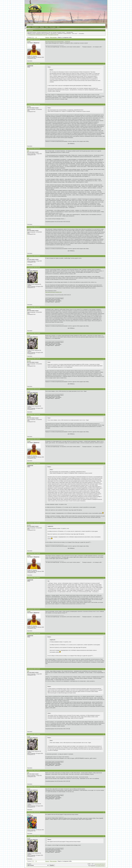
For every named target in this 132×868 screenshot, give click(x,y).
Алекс (29, 42)
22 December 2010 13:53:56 (34, 523)
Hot (28, 151)
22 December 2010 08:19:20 (34, 267)
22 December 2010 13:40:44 (34, 463)
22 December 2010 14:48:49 (34, 734)
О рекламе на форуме (53, 35)
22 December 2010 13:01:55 (34, 359)
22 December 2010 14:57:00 (34, 812)
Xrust (29, 269)
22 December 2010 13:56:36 (34, 553)
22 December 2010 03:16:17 (34, 227)
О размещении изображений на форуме (38, 35)
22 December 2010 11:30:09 (34, 333)
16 (36, 37)
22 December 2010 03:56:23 (34, 256)
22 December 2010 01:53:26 (34, 104)
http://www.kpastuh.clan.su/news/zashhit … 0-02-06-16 (58, 42)
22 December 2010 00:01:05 (34, 39)
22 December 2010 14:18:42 (34, 609)
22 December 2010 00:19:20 (34, 64)
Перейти (41, 865)
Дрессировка (53, 37)
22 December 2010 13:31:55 (34, 415)
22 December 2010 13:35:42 (34, 439)
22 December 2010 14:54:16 (34, 787)
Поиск (47, 27)
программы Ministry (100, 866)
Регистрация (53, 27)
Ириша (29, 814)
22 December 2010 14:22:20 (34, 633)
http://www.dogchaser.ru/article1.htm (53, 292)
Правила (42, 27)
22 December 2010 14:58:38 (34, 836)
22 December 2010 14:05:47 (34, 578)
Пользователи (35, 27)
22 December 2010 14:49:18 (34, 771)
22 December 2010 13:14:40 (34, 389)
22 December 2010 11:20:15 (34, 307)
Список (29, 27)
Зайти (58, 27)
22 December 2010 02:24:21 (34, 149)
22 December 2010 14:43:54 (34, 669)
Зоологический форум (100, 864)
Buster (29, 107)
